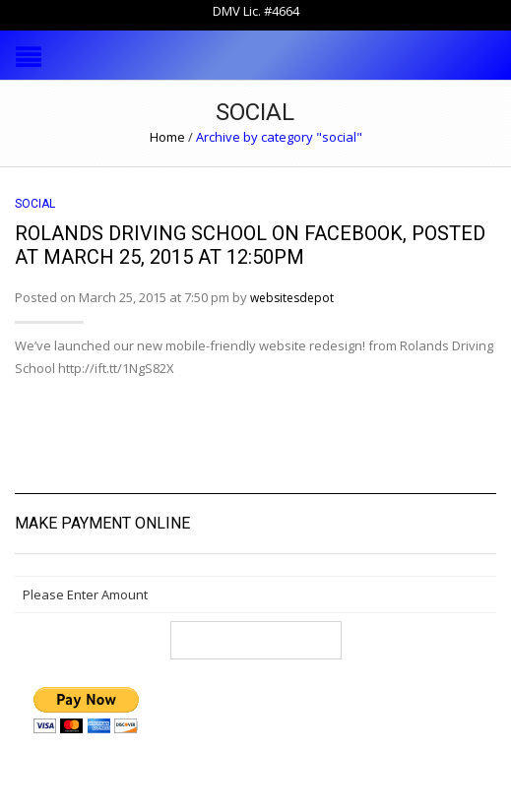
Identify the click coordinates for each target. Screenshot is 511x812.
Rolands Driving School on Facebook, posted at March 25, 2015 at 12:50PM (250, 245)
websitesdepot (292, 298)
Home (167, 137)
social (35, 204)
